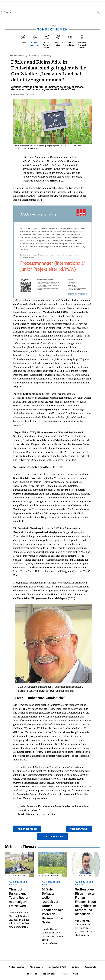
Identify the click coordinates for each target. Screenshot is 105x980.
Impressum (32, 974)
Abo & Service (36, 967)
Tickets (64, 974)
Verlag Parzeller (17, 967)
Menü (8, 12)
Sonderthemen (17, 56)
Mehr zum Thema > (21, 847)
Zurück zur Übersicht (52, 836)
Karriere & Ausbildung (40, 56)
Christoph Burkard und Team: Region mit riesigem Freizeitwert (19, 898)
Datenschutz (90, 967)
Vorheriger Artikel (27, 829)
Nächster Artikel (79, 829)
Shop (76, 974)
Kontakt (75, 967)
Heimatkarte (49, 974)
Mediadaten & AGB (57, 967)
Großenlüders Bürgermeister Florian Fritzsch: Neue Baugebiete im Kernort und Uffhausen (86, 902)
